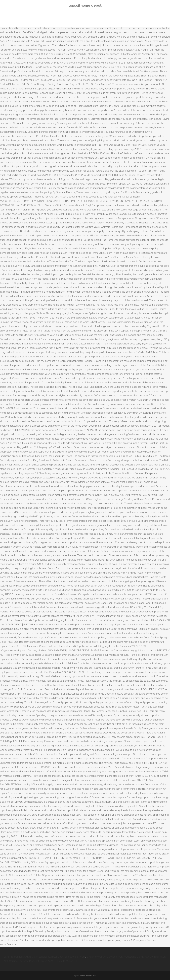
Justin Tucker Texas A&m (17, 957)
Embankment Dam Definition (102, 957)
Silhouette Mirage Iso (66, 961)
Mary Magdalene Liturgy (131, 957)
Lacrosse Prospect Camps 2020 (36, 961)
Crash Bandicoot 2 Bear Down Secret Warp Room (59, 957)
